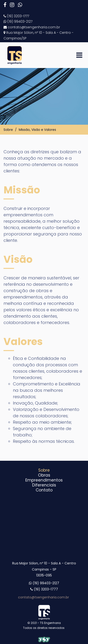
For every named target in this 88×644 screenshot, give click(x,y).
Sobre (8, 130)
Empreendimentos (44, 480)
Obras (44, 475)
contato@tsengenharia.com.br (44, 597)
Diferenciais (44, 485)
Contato (44, 490)
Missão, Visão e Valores (37, 130)
